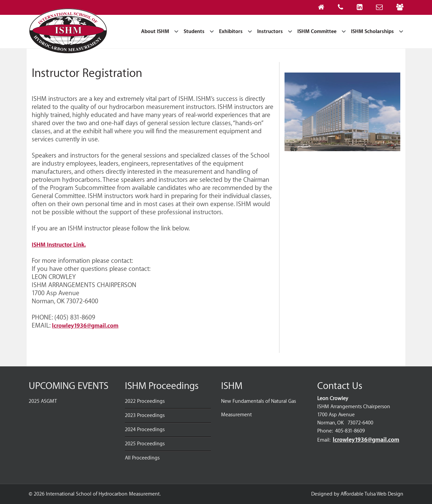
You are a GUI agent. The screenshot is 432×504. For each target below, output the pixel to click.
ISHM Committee (317, 32)
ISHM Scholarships (372, 32)
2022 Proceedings (145, 401)
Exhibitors (231, 32)
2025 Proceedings (145, 444)
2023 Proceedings (145, 415)
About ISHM (155, 32)
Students (194, 32)
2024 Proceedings (145, 430)
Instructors (270, 32)
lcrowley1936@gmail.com (85, 326)
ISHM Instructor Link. (59, 245)
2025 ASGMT (43, 401)
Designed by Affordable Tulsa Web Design (357, 494)
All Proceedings (142, 458)
